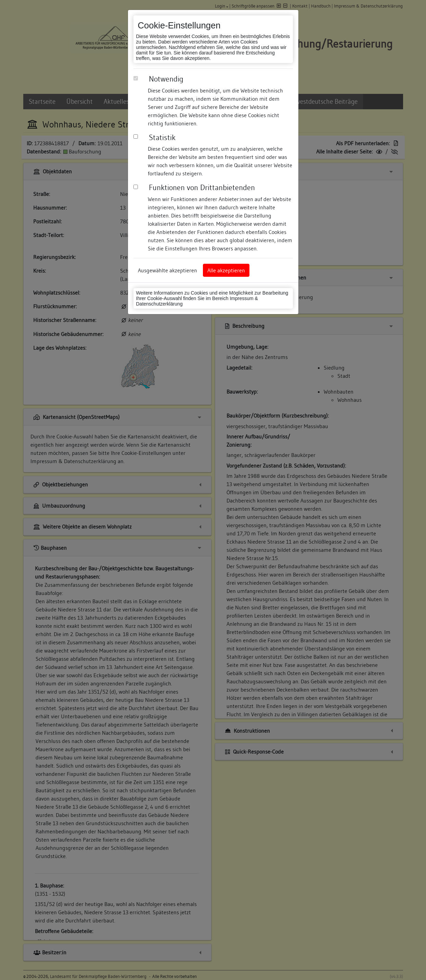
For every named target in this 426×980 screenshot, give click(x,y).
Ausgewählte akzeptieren (167, 270)
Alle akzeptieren (226, 270)
